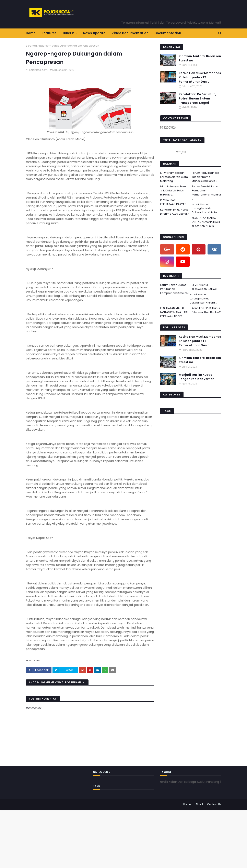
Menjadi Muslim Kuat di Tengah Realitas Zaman (197, 377)
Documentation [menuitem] (168, 33)
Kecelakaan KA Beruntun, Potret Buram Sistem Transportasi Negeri (197, 98)
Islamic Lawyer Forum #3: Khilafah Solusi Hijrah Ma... (174, 191)
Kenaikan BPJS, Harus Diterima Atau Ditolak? (175, 212)
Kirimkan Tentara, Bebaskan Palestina (200, 58)
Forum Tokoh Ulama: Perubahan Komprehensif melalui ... (206, 193)
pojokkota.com (38, 70)
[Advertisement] (122, 838)
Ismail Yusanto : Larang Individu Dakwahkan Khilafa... (205, 208)
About (199, 804)
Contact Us (214, 804)
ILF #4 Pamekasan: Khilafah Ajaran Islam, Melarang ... (174, 177)
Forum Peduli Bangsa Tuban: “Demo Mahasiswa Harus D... (206, 177)
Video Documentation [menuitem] (130, 33)
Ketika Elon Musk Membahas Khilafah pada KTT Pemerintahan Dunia (200, 77)
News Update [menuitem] (94, 33)
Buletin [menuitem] (69, 33)
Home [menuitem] (31, 33)
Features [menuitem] (49, 33)
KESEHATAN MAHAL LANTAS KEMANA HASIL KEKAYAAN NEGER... (206, 222)
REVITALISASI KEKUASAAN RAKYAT (173, 202)
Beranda (31, 46)
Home (187, 804)
